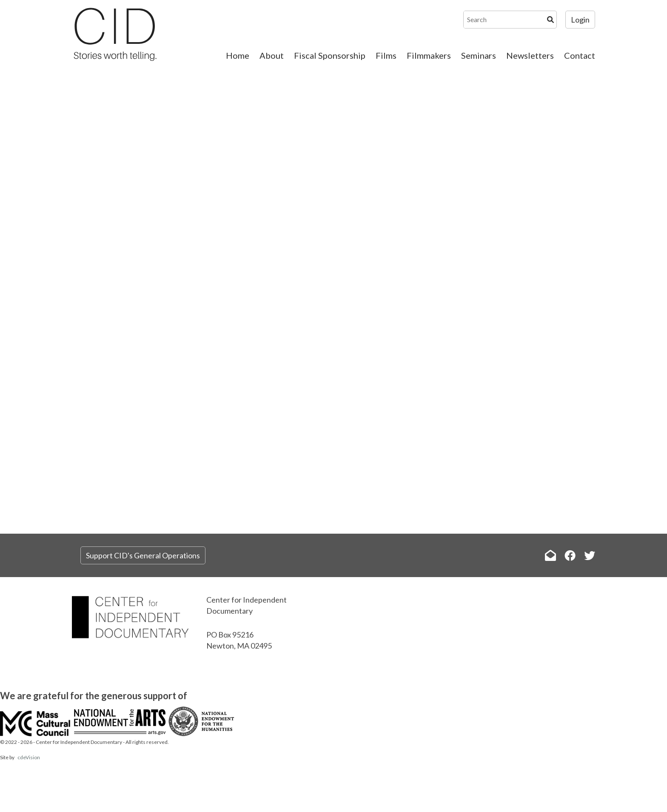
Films (386, 55)
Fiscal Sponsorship (330, 55)
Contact (580, 55)
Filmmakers (429, 55)
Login (580, 20)
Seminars (479, 55)
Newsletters (530, 55)
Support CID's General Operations (143, 555)
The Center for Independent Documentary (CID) (114, 34)
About (272, 55)
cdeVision (29, 757)
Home (238, 55)
